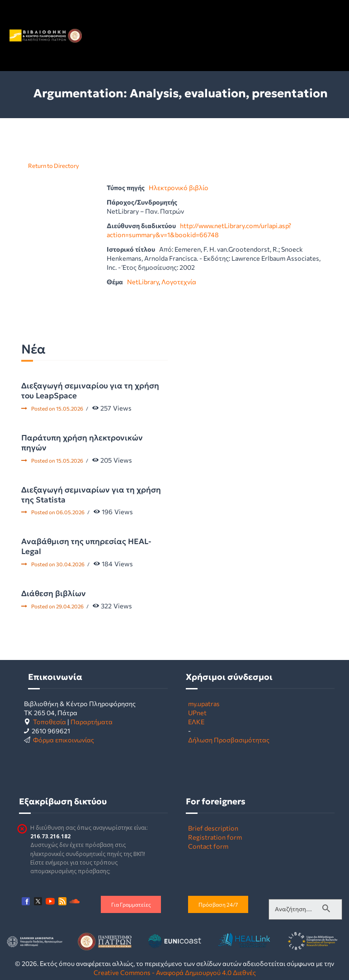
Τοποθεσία (50, 722)
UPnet (197, 712)
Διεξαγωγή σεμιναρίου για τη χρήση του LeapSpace (90, 391)
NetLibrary (143, 282)
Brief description (213, 828)
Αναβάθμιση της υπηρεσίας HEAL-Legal (86, 546)
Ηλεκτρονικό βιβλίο (179, 187)
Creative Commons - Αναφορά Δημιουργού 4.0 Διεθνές (175, 972)
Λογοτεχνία (179, 282)
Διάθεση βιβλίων (54, 593)
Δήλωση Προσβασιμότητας (229, 740)
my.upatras (204, 703)
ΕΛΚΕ (196, 722)
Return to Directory (54, 166)
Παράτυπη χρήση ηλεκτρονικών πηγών (82, 443)
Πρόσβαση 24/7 (218, 904)
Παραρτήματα (92, 722)
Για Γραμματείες (131, 904)
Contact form (208, 846)
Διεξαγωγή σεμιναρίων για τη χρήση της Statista (91, 495)
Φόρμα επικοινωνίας (64, 740)
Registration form (215, 837)
